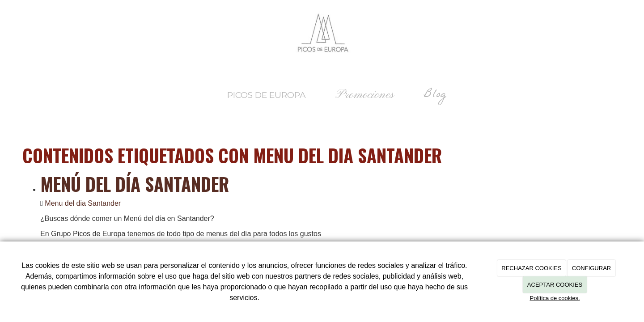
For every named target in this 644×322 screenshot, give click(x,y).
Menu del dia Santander (83, 203)
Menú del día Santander (135, 184)
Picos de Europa (267, 95)
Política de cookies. (555, 298)
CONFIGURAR (591, 268)
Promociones (365, 95)
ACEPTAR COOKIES (555, 285)
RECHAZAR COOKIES (531, 268)
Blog (435, 95)
